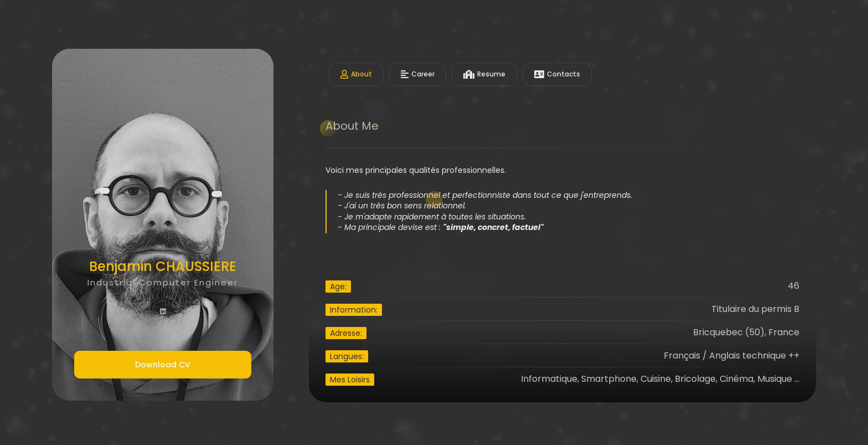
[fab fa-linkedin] (163, 312)
